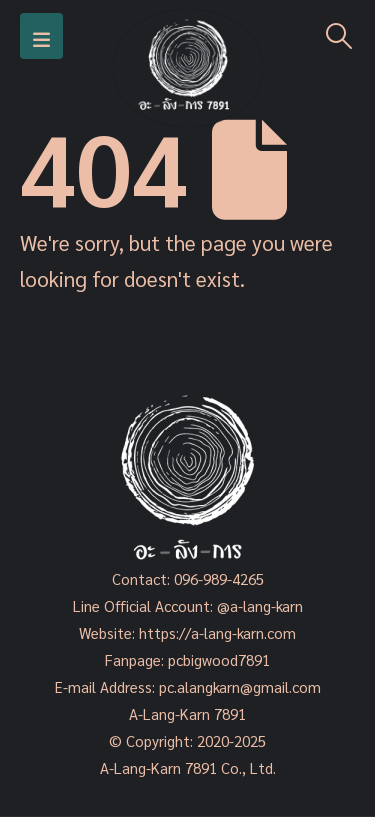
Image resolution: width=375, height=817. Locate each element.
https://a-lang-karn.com (217, 632)
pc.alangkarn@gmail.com (238, 686)
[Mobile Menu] (41, 36)
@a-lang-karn (260, 605)
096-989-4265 (219, 578)
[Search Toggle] (339, 36)
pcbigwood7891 (219, 659)
